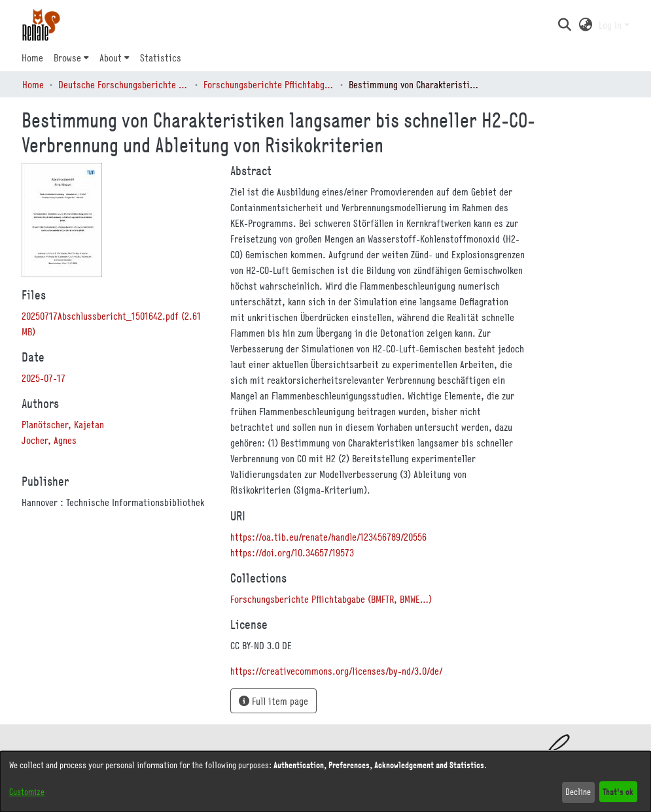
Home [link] (33, 84)
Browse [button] (67, 58)
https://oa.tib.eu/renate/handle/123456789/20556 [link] (328, 537)
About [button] (111, 58)
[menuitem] (71, 58)
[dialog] (325, 782)
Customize (27, 792)
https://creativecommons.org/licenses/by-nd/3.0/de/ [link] (336, 671)
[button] (565, 25)
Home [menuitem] (32, 58)
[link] (331, 599)
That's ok (618, 791)
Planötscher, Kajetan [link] (63, 424)
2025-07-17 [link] (44, 378)
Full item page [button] (273, 701)
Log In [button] (611, 25)
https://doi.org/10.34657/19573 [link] (292, 552)
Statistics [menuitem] (161, 58)
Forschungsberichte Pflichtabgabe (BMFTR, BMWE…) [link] (269, 84)
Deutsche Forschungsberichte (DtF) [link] (124, 84)
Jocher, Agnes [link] (49, 440)
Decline (578, 792)
